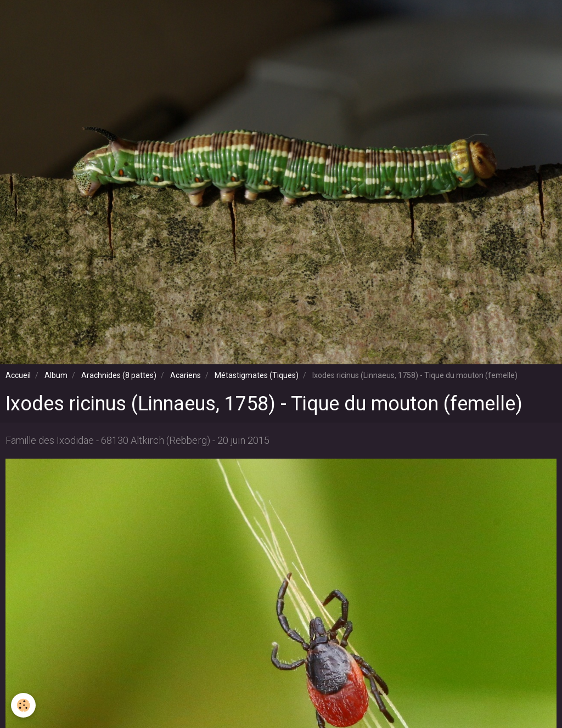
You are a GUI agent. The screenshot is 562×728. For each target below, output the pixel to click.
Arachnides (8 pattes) (119, 375)
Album (56, 375)
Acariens (186, 375)
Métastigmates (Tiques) (257, 375)
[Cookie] (23, 705)
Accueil (18, 375)
